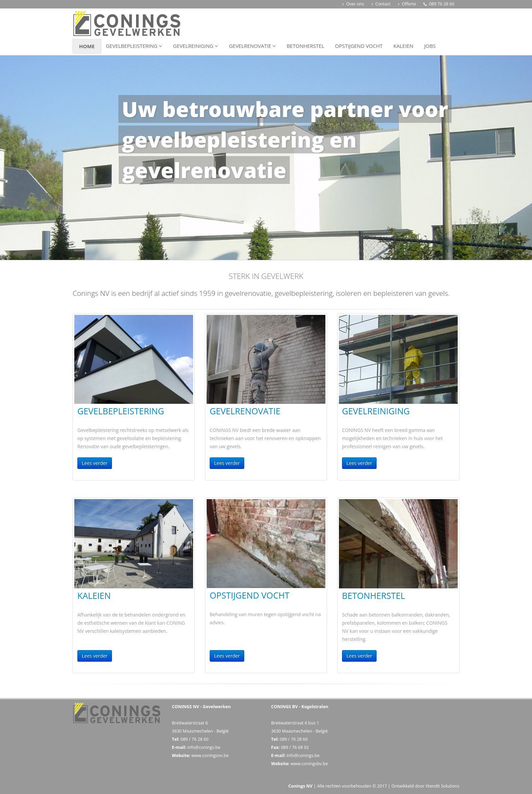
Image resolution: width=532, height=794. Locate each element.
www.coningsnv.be (210, 755)
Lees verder (95, 463)
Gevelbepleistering (134, 46)
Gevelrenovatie (252, 46)
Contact (381, 4)
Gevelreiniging (196, 46)
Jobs (430, 46)
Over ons (353, 4)
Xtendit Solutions (442, 786)
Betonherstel (306, 46)
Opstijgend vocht (359, 46)
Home (87, 46)
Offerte (407, 4)
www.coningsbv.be (309, 764)
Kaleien (404, 46)
